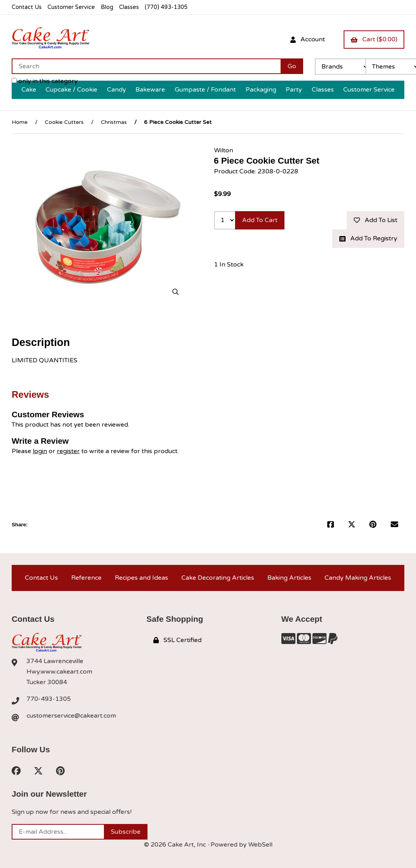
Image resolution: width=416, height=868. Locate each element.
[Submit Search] (292, 66)
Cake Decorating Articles (218, 578)
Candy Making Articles (358, 578)
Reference (86, 578)
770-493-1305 (49, 699)
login (40, 451)
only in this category (45, 81)
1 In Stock (229, 265)
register (68, 451)
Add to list (376, 220)
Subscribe (126, 832)
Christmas (114, 122)
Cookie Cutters (64, 122)
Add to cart (260, 220)
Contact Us (27, 7)
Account (308, 39)
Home (20, 122)
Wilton (224, 150)
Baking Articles (289, 578)
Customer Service (71, 7)
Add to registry (368, 238)
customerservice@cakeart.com (71, 716)
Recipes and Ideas (141, 578)
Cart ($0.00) (374, 39)
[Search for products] (146, 66)
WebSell (260, 845)
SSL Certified (177, 640)
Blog (107, 7)
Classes (129, 7)
